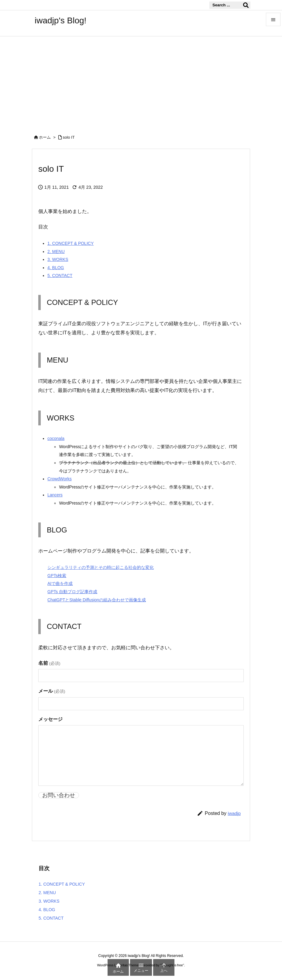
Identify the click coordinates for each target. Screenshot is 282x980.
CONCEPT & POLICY (70, 243)
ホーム (45, 137)
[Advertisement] (141, 82)
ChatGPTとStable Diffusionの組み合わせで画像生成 (97, 600)
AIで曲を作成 (60, 583)
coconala (56, 438)
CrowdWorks (60, 479)
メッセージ (50, 719)
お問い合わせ (59, 795)
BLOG (56, 268)
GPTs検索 (57, 576)
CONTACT (60, 275)
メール (52, 691)
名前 (49, 663)
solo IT (69, 137)
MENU (56, 252)
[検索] (246, 5)
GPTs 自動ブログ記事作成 (72, 592)
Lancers (55, 495)
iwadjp (234, 813)
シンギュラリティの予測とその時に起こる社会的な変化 (101, 567)
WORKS (58, 259)
